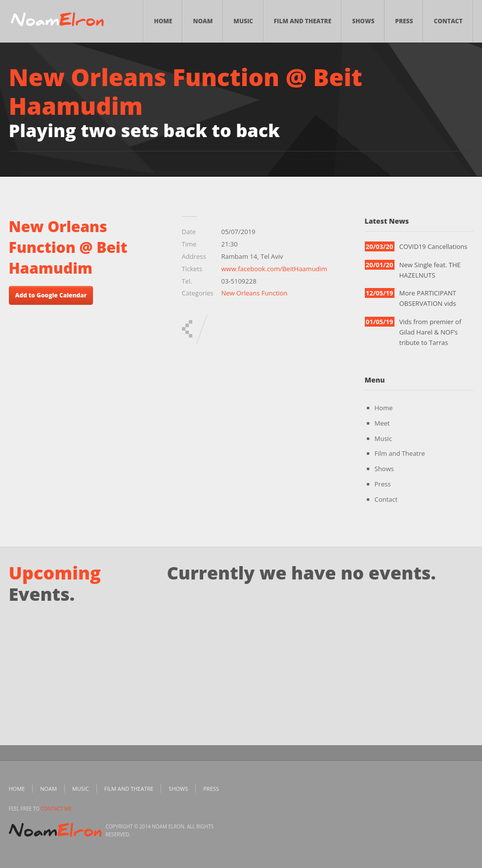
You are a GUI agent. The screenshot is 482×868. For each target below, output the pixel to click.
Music (243, 21)
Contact (448, 21)
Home (163, 21)
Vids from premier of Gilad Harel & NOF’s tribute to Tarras (431, 332)
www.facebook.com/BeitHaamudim (274, 269)
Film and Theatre (303, 21)
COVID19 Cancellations (434, 246)
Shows (363, 21)
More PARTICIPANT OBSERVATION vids (428, 298)
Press (404, 21)
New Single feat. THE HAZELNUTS (430, 270)
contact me (56, 809)
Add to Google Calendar (51, 295)
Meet (382, 423)
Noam (203, 21)
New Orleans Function (255, 293)
